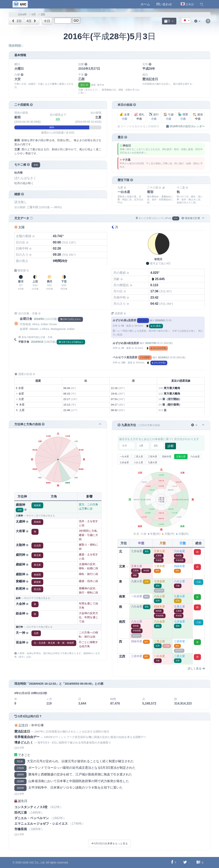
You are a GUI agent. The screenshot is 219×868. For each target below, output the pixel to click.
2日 (17, 21)
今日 (47, 21)
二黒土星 (138, 457)
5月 (34, 14)
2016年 (22, 14)
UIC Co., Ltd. (37, 862)
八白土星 (138, 462)
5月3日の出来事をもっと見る (109, 843)
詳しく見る (196, 668)
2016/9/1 (39, 319)
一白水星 (124, 457)
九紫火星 (153, 462)
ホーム (145, 4)
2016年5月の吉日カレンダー (185, 126)
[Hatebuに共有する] (198, 862)
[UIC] (20, 4)
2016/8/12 (163, 357)
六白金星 (195, 457)
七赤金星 (124, 462)
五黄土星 (181, 457)
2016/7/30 (151, 343)
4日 (32, 21)
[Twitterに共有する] (185, 862)
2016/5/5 (160, 320)
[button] (202, 4)
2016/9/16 (37, 342)
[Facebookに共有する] (172, 862)
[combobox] (186, 20)
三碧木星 (153, 457)
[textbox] (186, 21)
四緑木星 (167, 457)
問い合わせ (164, 4)
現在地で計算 (191, 218)
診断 (171, 446)
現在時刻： (17, 46)
